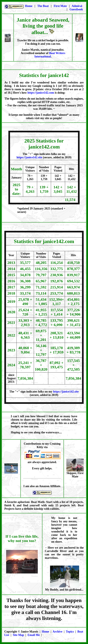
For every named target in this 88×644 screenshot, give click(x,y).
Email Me (34, 635)
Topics (70, 632)
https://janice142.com (41, 93)
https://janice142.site (29, 157)
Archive (58, 632)
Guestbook (76, 9)
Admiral (77, 6)
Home (46, 632)
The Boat (43, 6)
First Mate (61, 6)
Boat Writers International (50, 55)
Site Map (18, 635)
